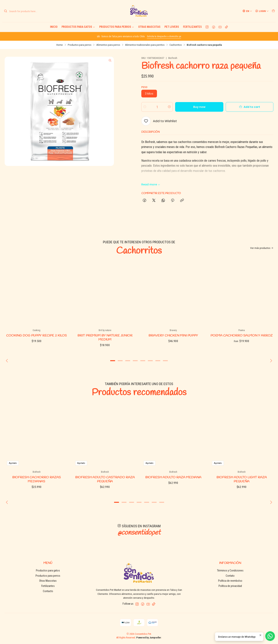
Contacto (48, 591)
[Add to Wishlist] (159, 121)
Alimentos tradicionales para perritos (145, 45)
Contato (230, 576)
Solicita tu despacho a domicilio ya (164, 36)
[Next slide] (270, 361)
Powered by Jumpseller (149, 638)
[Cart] (273, 11)
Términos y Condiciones (230, 570)
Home (60, 45)
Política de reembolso (230, 581)
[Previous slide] (8, 361)
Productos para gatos (78, 27)
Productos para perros (117, 27)
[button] (113, 361)
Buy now (199, 107)
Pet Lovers (172, 27)
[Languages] (247, 11)
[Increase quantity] (169, 107)
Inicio (54, 27)
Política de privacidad (230, 586)
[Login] (262, 11)
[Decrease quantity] (145, 107)
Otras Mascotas (149, 27)
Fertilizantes (192, 27)
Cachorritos (176, 45)
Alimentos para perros (108, 45)
